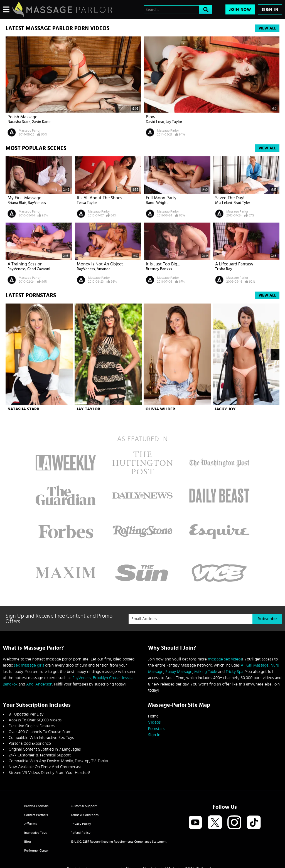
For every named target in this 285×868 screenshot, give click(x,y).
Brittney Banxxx (159, 269)
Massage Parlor (30, 130)
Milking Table (206, 672)
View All (267, 28)
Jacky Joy (225, 409)
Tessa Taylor (87, 203)
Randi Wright (157, 203)
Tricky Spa (234, 672)
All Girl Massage (255, 665)
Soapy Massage (179, 672)
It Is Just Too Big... (163, 264)
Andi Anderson (39, 684)
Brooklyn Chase (106, 678)
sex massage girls (29, 665)
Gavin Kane (41, 122)
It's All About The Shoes (99, 198)
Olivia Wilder (160, 409)
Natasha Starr (19, 122)
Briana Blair (17, 203)
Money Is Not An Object (100, 264)
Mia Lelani (223, 203)
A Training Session (25, 264)
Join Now (240, 10)
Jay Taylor (174, 122)
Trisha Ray (224, 269)
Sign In (270, 10)
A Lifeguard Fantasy (234, 264)
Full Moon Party (161, 198)
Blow (151, 117)
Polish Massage (22, 117)
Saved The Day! (230, 198)
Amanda (104, 269)
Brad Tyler (242, 203)
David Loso (155, 122)
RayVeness (37, 203)
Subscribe (267, 619)
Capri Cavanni (39, 269)
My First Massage (24, 198)
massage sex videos (225, 659)
